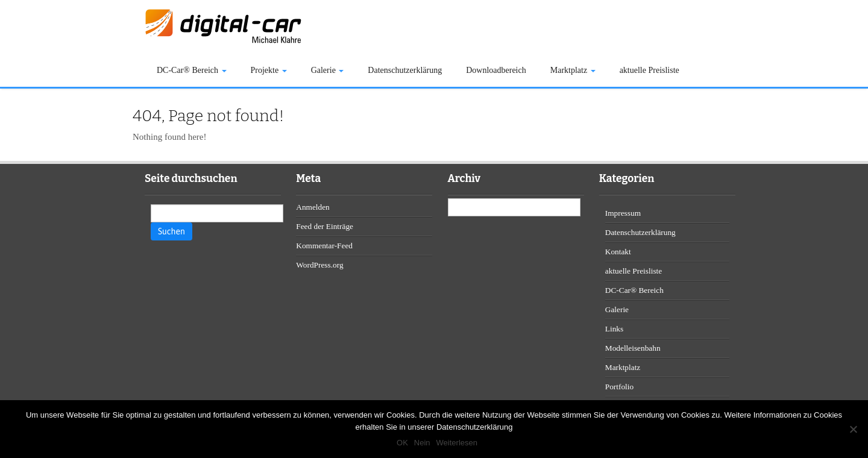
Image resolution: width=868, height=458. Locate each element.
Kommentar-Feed (324, 246)
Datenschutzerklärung (405, 70)
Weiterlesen (457, 443)
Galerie (328, 70)
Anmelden (313, 207)
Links (614, 329)
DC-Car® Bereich (192, 70)
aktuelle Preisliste (649, 70)
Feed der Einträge (325, 226)
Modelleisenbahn (633, 348)
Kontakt (618, 252)
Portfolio (619, 387)
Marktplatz (573, 70)
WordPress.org (319, 265)
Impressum (623, 213)
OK (402, 443)
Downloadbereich (496, 70)
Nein (422, 443)
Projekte (269, 70)
